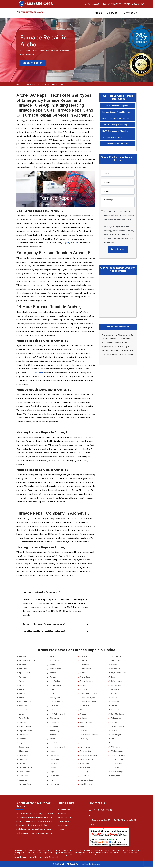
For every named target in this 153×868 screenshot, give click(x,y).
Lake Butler (55, 760)
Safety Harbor (117, 682)
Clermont (23, 760)
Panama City (86, 752)
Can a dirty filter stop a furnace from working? (46, 624)
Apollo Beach (25, 674)
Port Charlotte (87, 785)
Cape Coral (24, 744)
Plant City (85, 773)
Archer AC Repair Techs (33, 84)
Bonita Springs (26, 727)
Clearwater (24, 756)
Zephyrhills (116, 777)
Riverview (115, 665)
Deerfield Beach (57, 661)
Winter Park (116, 768)
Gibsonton (55, 719)
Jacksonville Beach (58, 748)
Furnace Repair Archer (54, 84)
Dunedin (53, 678)
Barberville (24, 711)
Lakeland (54, 768)
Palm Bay (84, 731)
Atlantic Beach (26, 703)
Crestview (24, 781)
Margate (84, 661)
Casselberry (24, 748)
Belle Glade (24, 719)
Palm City (85, 740)
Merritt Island (86, 670)
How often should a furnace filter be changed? (46, 632)
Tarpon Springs (118, 727)
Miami (83, 674)
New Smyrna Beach (89, 694)
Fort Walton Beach (58, 715)
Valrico (114, 740)
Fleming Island (56, 698)
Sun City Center (118, 715)
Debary (53, 657)
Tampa (114, 723)
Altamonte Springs (28, 661)
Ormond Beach (87, 723)
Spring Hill (115, 711)
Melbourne (85, 665)
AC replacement (37, 373)
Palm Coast (86, 744)
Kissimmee (54, 756)
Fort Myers (55, 707)
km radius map (118, 301)
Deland (53, 665)
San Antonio (116, 686)
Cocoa (22, 764)
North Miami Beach (89, 703)
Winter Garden (117, 760)
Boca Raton (25, 723)
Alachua (23, 657)
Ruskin (114, 678)
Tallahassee (116, 719)
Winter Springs (117, 773)
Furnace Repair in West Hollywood (113, 114)
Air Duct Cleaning (66, 818)
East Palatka (55, 682)
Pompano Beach (88, 781)
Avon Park (24, 707)
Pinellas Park (86, 768)
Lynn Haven (55, 785)
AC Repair (62, 814)
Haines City (55, 731)
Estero (53, 690)
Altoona (23, 665)
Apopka (23, 678)
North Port (85, 707)
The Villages (116, 735)
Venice (114, 744)
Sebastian (115, 703)
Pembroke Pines (88, 760)
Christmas (24, 752)
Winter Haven (117, 764)
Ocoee (83, 715)
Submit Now (118, 254)
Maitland (84, 657)
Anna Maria (24, 670)
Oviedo (84, 727)
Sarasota (115, 698)
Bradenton (24, 735)
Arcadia (22, 682)
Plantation (85, 777)
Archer (22, 686)
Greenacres (55, 723)
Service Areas (64, 826)
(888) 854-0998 (39, 4)
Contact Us (130, 13)
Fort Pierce (55, 711)
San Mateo (116, 690)
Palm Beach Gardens (90, 735)
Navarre (84, 690)
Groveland (54, 727)
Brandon (23, 740)
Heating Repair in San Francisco (117, 122)
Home (98, 13)
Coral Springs (25, 777)
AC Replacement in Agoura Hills (117, 147)
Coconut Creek (26, 768)
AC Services (112, 13)
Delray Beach (56, 670)
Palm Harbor (86, 748)
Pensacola (85, 764)
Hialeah (53, 735)
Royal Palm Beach (119, 674)
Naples (83, 686)
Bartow (22, 715)
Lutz (52, 781)
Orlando (84, 719)
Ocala (83, 711)
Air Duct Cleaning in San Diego (116, 128)
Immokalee (55, 744)
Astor (22, 698)
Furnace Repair (65, 822)
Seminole (115, 707)
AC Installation (65, 810)
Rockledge (116, 670)
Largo (52, 773)
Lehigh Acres (56, 777)
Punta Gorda (117, 661)
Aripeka (22, 690)
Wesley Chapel (117, 752)
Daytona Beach (26, 785)
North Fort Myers (88, 698)
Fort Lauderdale (57, 703)
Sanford (114, 694)
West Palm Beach (119, 756)
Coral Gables (25, 773)
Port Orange (116, 657)
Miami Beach (86, 678)
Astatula (23, 694)
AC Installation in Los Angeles (116, 106)
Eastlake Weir (56, 686)
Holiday (53, 740)
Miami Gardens (87, 682)
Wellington (116, 748)
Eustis (52, 694)
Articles (61, 830)
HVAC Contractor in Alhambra (117, 135)
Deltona (53, 674)
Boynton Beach (26, 731)
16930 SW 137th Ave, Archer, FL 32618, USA (114, 823)
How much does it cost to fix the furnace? (43, 592)
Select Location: (95, 4)
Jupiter (53, 752)
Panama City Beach (89, 756)
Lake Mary (54, 764)
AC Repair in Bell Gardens (114, 141)
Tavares (114, 731)
